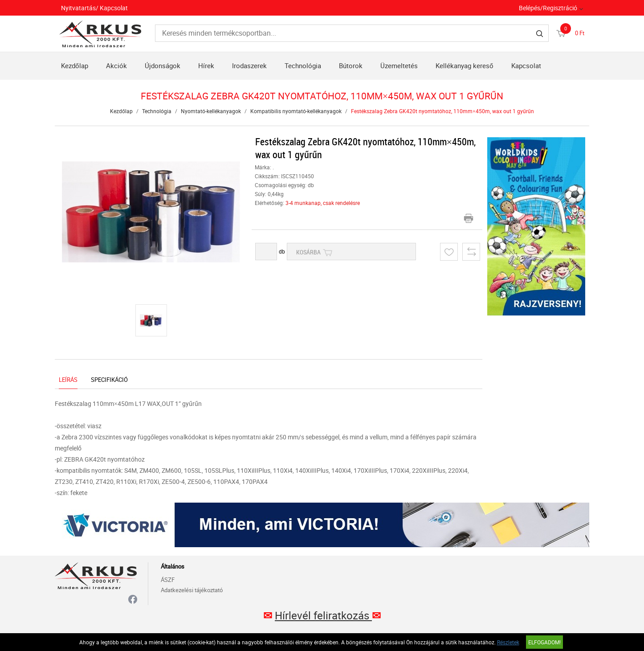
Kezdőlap (75, 66)
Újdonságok (163, 66)
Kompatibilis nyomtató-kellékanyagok (296, 111)
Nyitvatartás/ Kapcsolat (94, 8)
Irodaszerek (249, 66)
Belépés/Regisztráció (548, 8)
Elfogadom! (544, 642)
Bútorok (351, 66)
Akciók (116, 66)
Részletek (508, 642)
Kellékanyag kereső (465, 66)
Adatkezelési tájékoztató (192, 590)
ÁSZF (168, 580)
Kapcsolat (526, 66)
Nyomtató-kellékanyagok (211, 111)
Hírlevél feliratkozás (323, 615)
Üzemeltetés (399, 66)
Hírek (206, 66)
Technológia (303, 66)
